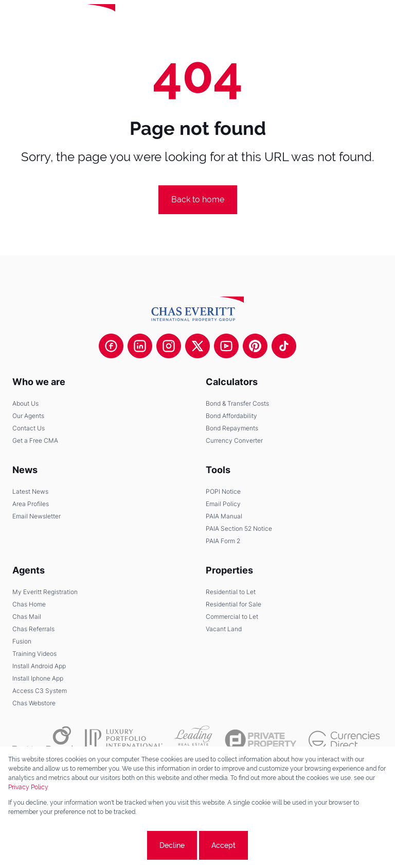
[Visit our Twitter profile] (197, 346)
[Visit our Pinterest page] (255, 346)
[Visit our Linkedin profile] (140, 346)
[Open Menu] (379, 21)
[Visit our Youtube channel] (226, 346)
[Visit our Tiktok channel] (284, 346)
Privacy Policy (28, 787)
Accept (223, 845)
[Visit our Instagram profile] (169, 346)
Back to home (198, 199)
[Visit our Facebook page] (111, 346)
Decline (172, 845)
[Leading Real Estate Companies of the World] (151, 21)
